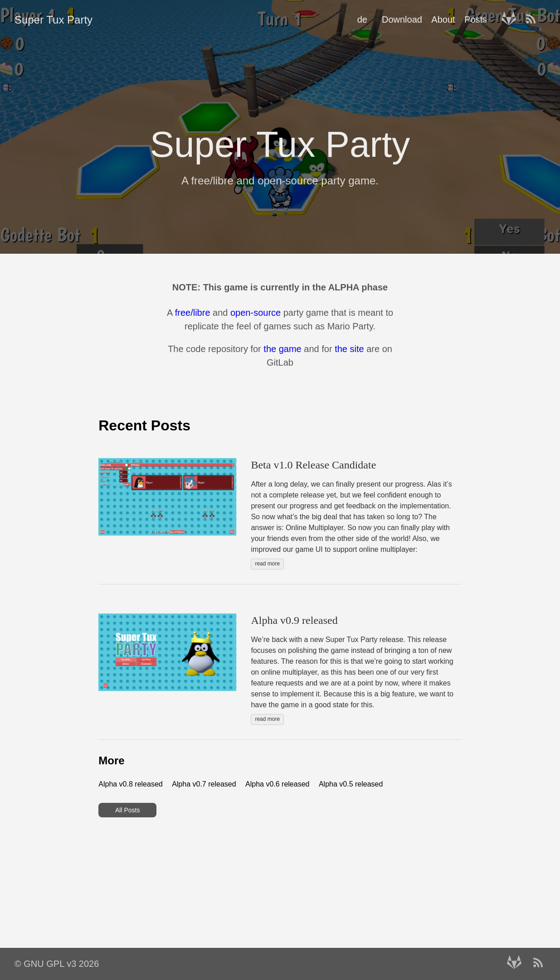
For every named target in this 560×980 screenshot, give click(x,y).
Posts (476, 19)
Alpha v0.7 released (204, 784)
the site (349, 349)
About (443, 19)
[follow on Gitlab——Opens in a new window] (511, 19)
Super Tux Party (54, 20)
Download (402, 19)
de (362, 19)
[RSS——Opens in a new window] (534, 19)
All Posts (127, 810)
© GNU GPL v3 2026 (57, 964)
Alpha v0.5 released (351, 784)
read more (267, 564)
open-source (256, 313)
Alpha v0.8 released (130, 784)
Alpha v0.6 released (277, 784)
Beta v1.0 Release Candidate (313, 465)
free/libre (193, 313)
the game (282, 349)
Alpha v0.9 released (294, 620)
